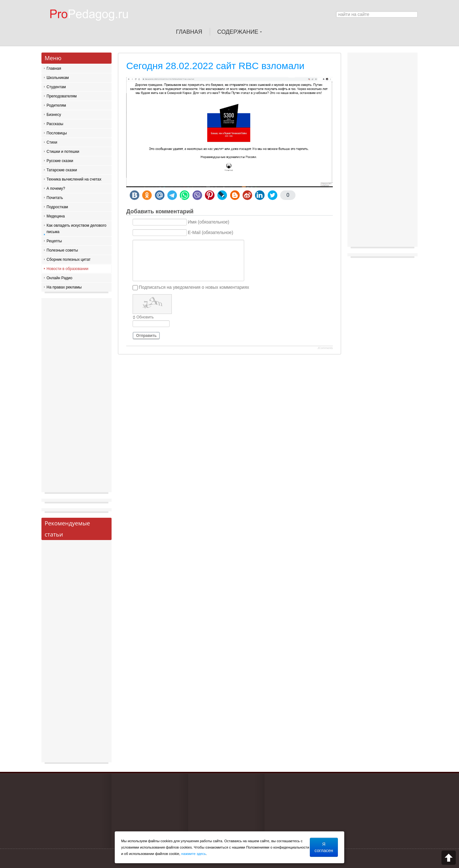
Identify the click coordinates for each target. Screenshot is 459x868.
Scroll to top (449, 858)
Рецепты (54, 241)
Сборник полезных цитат (69, 260)
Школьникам (58, 78)
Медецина (56, 216)
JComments (325, 348)
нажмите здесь (194, 854)
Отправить (146, 336)
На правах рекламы (64, 287)
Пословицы (57, 133)
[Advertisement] (76, 397)
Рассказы (55, 124)
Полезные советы (62, 250)
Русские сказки (60, 161)
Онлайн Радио (59, 278)
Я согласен (324, 847)
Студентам (56, 87)
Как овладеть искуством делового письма (76, 229)
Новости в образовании (67, 269)
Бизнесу (54, 115)
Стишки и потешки (63, 152)
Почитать (55, 198)
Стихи (52, 142)
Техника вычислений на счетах (74, 179)
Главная (54, 68)
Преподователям (62, 96)
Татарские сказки (62, 170)
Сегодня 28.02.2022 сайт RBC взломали (215, 66)
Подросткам (57, 207)
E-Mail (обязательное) (210, 233)
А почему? (56, 189)
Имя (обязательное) (208, 222)
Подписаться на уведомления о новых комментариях (194, 288)
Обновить (145, 317)
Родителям (56, 105)
